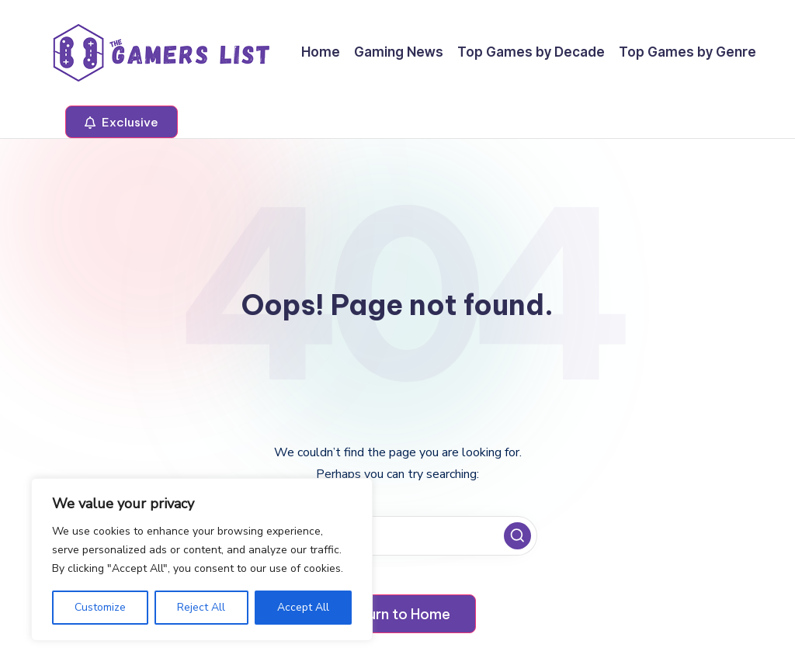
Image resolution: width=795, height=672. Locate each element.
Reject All (201, 607)
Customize (100, 607)
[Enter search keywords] (397, 536)
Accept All (303, 607)
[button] (122, 122)
